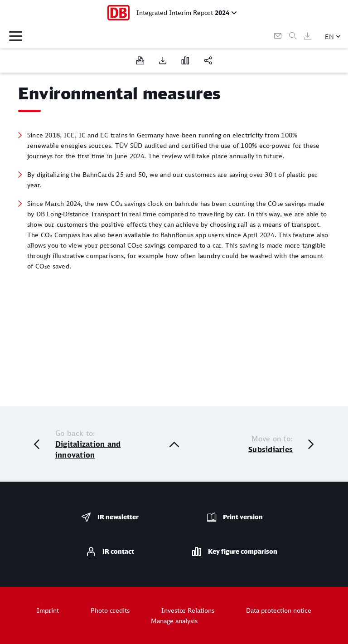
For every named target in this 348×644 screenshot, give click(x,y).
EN (329, 37)
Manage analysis (174, 621)
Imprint (48, 610)
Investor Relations (188, 610)
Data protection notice (279, 610)
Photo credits (110, 610)
